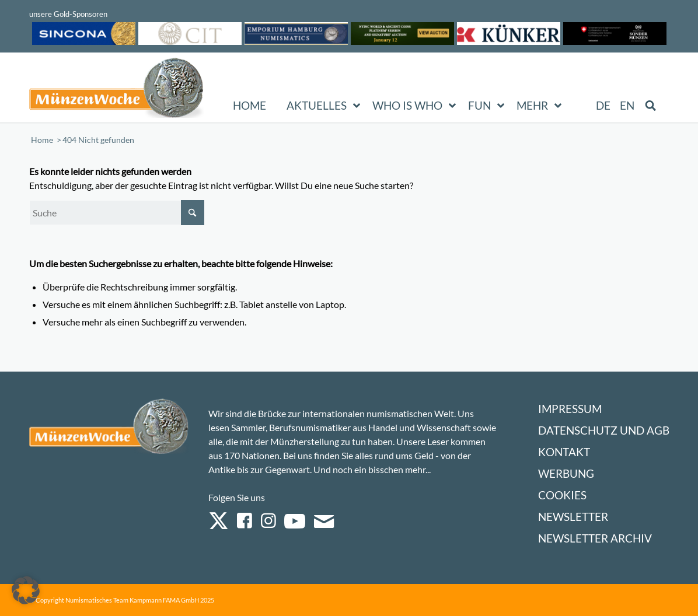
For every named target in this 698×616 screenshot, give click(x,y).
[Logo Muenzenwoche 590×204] (117, 90)
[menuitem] (604, 106)
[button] (26, 590)
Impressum (570, 409)
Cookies (562, 495)
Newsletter (573, 517)
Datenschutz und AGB (604, 430)
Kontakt (564, 452)
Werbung (566, 473)
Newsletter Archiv (595, 538)
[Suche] (117, 213)
